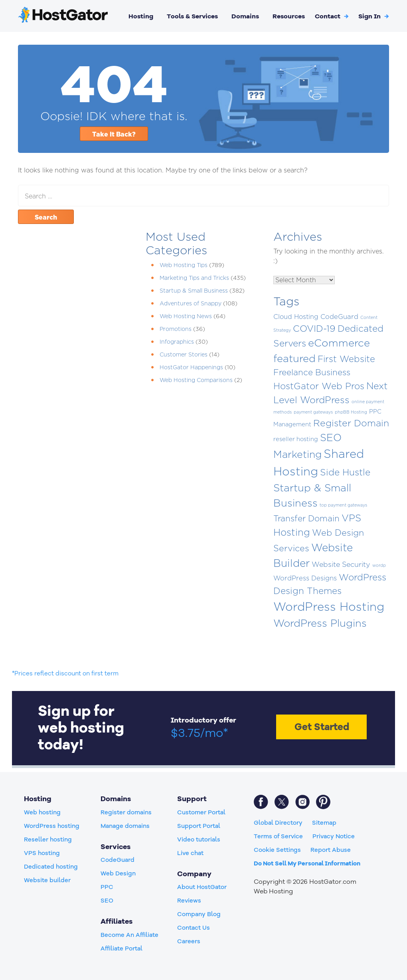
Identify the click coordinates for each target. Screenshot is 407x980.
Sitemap (324, 823)
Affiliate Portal (122, 948)
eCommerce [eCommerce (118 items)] (339, 343)
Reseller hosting (48, 839)
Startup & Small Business (194, 290)
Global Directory (278, 823)
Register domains (126, 812)
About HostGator (202, 887)
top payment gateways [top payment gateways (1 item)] (343, 505)
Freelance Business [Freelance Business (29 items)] (312, 372)
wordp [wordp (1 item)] (379, 565)
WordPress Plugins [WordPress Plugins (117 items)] (320, 623)
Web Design (118, 873)
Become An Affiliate (129, 935)
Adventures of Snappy (191, 303)
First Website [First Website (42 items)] (346, 359)
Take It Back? (114, 134)
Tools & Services (192, 16)
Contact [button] (332, 16)
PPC (107, 887)
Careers (189, 941)
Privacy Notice (334, 836)
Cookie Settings (277, 850)
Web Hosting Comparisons (196, 380)
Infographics (177, 342)
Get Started (322, 727)
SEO (107, 901)
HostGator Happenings (191, 367)
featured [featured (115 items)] (294, 358)
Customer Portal (201, 812)
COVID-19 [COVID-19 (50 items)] (314, 329)
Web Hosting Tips (184, 265)
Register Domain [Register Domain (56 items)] (351, 423)
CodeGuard (118, 860)
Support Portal (199, 826)
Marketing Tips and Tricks (194, 278)
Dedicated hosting (51, 867)
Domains (245, 16)
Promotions (176, 329)
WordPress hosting (52, 826)
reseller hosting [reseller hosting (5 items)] (296, 439)
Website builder (47, 880)
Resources (289, 16)
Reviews (189, 901)
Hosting (141, 16)
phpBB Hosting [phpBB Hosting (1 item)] (351, 412)
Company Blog (199, 914)
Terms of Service (278, 836)
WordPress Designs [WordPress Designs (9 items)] (305, 578)
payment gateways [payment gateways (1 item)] (313, 412)
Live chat (190, 853)
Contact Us (194, 928)
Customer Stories (184, 354)
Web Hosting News (186, 316)
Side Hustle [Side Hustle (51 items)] (345, 472)
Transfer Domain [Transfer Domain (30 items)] (306, 518)
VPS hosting (42, 853)
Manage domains (125, 826)
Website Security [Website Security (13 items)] (341, 564)
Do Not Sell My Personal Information (307, 863)
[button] (374, 16)
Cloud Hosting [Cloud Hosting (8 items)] (296, 317)
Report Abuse (331, 850)
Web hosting (42, 812)
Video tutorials (199, 839)
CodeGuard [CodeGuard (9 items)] (339, 317)
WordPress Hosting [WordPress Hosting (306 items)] (329, 607)
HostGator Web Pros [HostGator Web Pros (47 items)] (319, 386)
